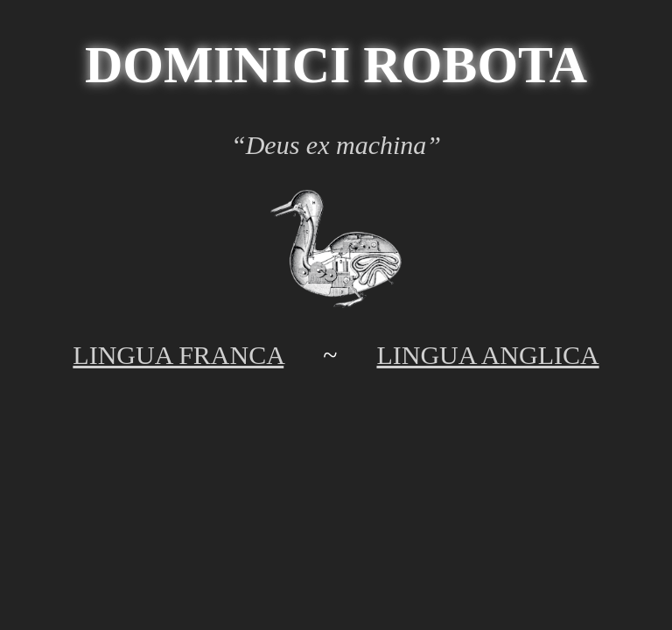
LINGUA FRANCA (178, 355)
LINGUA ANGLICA (487, 355)
